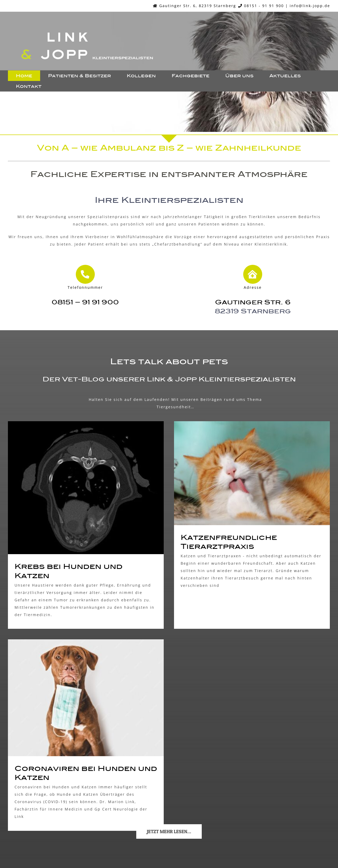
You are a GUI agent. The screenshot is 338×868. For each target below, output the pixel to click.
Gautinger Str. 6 (253, 302)
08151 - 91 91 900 (264, 6)
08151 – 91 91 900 (85, 302)
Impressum (154, 848)
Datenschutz (183, 848)
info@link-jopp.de (310, 6)
